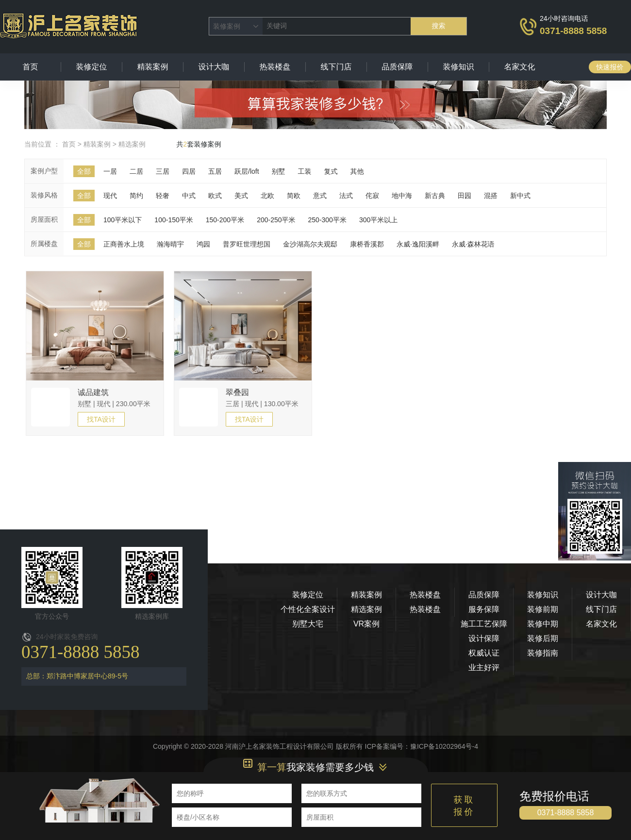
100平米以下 (123, 220)
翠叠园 (237, 392)
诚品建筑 (93, 392)
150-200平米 (225, 220)
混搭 (491, 196)
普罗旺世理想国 (247, 244)
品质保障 (398, 67)
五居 (215, 171)
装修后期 (543, 638)
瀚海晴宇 (170, 244)
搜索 (439, 26)
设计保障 (484, 638)
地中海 (402, 196)
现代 (110, 196)
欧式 (215, 196)
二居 (136, 171)
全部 (84, 171)
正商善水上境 (124, 244)
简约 (136, 196)
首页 (31, 67)
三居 (163, 171)
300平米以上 (378, 220)
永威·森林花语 (473, 244)
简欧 (294, 196)
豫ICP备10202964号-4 (444, 746)
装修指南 (543, 653)
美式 (241, 196)
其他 (357, 171)
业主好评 (484, 667)
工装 (305, 171)
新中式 (520, 196)
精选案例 (132, 144)
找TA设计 (101, 419)
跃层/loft (247, 171)
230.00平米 (133, 404)
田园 (465, 196)
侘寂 (372, 196)
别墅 (279, 171)
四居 (189, 171)
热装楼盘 (275, 67)
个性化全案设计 (308, 609)
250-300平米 (327, 220)
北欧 (267, 196)
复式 (331, 171)
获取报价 (465, 806)
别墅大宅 (308, 624)
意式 (320, 196)
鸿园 (203, 244)
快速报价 (610, 67)
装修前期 (543, 609)
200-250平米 (276, 220)
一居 (110, 171)
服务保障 (484, 609)
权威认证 (484, 653)
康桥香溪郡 (367, 244)
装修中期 (543, 624)
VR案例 (366, 624)
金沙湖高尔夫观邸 (310, 244)
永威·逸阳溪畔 (418, 244)
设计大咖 (214, 67)
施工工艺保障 (484, 624)
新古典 (435, 196)
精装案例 (153, 67)
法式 (346, 196)
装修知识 (459, 67)
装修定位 (92, 67)
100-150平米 (174, 220)
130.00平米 (281, 404)
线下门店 (336, 67)
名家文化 (520, 67)
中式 (189, 196)
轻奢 (163, 196)
